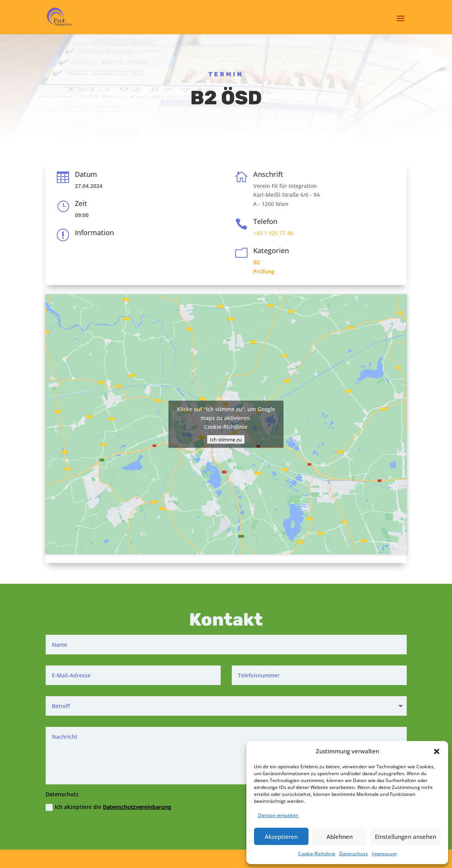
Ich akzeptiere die (108, 807)
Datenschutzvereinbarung (137, 807)
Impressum (384, 854)
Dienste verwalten (278, 815)
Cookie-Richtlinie (317, 854)
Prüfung (264, 271)
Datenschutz (354, 854)
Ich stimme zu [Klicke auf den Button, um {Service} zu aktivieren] (226, 439)
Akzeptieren (281, 837)
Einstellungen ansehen (406, 837)
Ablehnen (340, 837)
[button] (437, 751)
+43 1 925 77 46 (273, 233)
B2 (257, 262)
